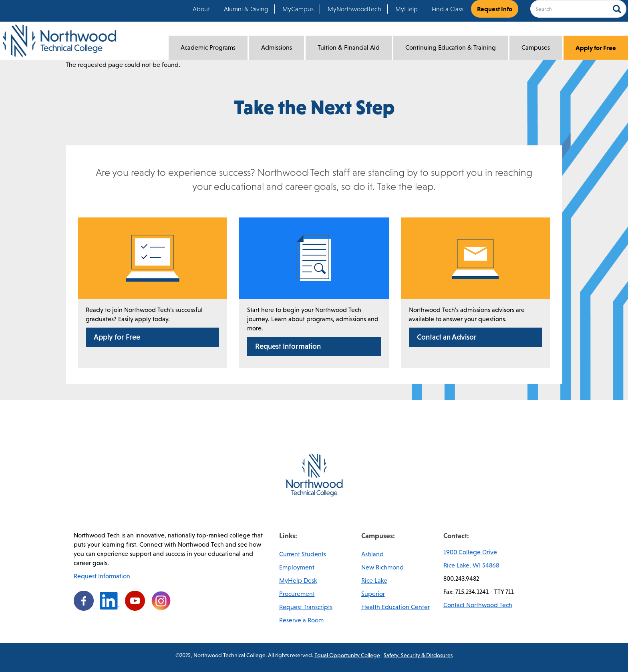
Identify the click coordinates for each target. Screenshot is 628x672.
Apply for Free (596, 48)
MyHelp (407, 9)
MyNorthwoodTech (354, 9)
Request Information (288, 346)
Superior (373, 594)
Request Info (495, 9)
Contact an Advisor (447, 337)
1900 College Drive (470, 552)
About (201, 9)
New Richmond (382, 567)
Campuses (536, 47)
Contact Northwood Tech (478, 605)
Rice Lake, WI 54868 (471, 565)
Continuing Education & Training (451, 47)
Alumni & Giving (246, 9)
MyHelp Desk (298, 580)
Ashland (372, 554)
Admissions (277, 47)
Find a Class (448, 9)
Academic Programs (208, 47)
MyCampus (298, 9)
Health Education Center (396, 607)
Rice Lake (374, 580)
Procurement (297, 594)
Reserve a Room (301, 620)
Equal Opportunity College (347, 655)
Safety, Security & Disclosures (418, 655)
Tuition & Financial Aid (349, 47)
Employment (297, 567)
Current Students (303, 554)
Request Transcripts (306, 607)
